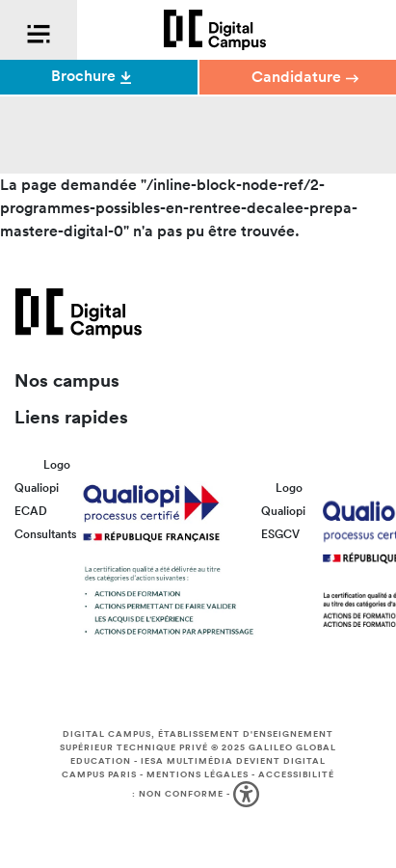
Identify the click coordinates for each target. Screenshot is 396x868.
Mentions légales (198, 774)
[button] (248, 795)
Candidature (305, 77)
